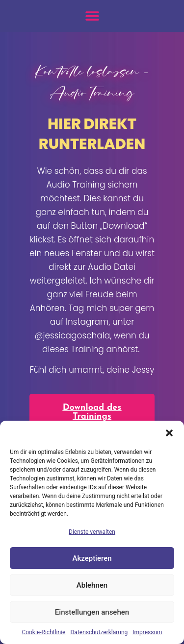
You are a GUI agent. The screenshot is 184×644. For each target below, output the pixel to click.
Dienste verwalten (92, 532)
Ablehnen (92, 585)
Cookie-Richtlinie (43, 632)
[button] (169, 433)
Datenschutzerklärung (99, 632)
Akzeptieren (92, 558)
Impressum (147, 632)
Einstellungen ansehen (92, 612)
